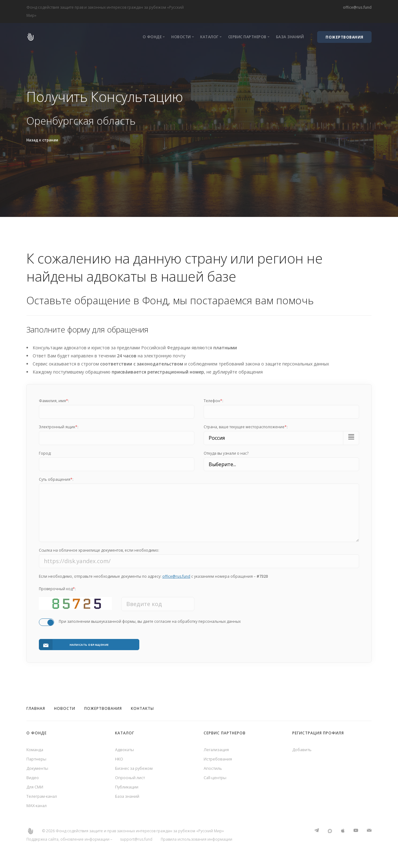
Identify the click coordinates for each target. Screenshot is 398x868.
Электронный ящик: (59, 427)
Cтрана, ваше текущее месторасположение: (246, 427)
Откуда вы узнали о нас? (226, 453)
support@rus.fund (136, 842)
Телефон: (213, 401)
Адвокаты (125, 748)
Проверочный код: (57, 592)
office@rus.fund (357, 7)
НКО (120, 758)
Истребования (219, 758)
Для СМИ (36, 788)
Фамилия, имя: (54, 401)
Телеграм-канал (43, 798)
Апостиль (214, 768)
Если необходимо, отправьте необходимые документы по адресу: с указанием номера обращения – (153, 580)
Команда (36, 748)
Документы (38, 768)
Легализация (217, 748)
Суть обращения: (56, 479)
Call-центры (216, 778)
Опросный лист (131, 778)
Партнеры (37, 758)
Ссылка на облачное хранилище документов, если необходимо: (99, 554)
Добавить (303, 748)
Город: (45, 453)
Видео (33, 778)
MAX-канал (38, 808)
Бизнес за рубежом (136, 768)
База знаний (290, 37)
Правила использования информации (197, 842)
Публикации (128, 788)
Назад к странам (42, 140)
